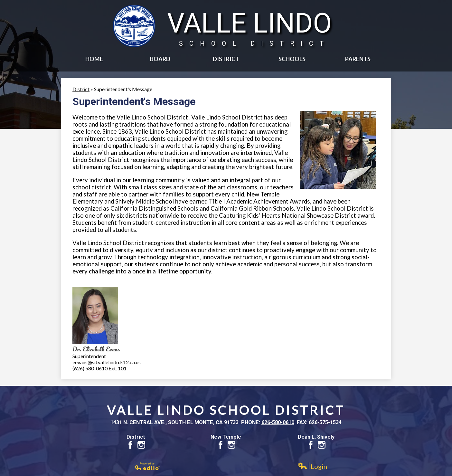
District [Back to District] (81, 89)
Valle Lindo (250, 27)
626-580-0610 (278, 422)
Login (312, 466)
